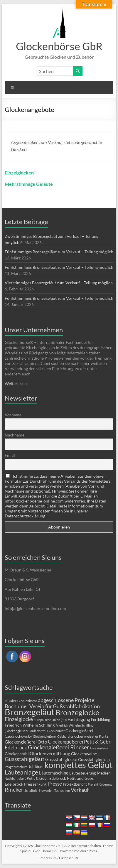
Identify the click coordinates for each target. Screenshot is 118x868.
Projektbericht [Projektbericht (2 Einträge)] (75, 784)
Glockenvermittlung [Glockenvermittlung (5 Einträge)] (50, 753)
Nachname (15, 435)
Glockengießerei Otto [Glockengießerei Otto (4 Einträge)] (26, 742)
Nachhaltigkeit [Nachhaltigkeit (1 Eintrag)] (15, 778)
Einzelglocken (19, 173)
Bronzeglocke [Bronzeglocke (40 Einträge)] (77, 712)
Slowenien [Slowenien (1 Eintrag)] (46, 790)
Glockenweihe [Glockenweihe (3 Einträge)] (84, 754)
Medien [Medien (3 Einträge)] (104, 773)
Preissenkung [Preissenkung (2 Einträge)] (35, 784)
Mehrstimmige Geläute (29, 184)
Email (10, 455)
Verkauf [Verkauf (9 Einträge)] (80, 790)
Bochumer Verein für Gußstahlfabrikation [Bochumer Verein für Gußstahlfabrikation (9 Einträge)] (52, 706)
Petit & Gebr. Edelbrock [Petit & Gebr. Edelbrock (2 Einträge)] (46, 778)
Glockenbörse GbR (59, 46)
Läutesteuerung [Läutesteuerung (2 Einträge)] (83, 773)
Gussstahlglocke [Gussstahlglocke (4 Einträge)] (61, 759)
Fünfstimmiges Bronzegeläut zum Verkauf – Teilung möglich (59, 252)
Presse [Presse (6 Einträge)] (55, 784)
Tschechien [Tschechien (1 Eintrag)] (62, 790)
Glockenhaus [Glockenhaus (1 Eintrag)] (99, 748)
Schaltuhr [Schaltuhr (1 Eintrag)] (31, 790)
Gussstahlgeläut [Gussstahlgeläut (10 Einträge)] (25, 759)
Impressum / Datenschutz (59, 858)
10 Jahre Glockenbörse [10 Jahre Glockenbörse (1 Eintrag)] (21, 701)
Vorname (13, 415)
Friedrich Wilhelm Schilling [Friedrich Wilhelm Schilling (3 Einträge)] (30, 725)
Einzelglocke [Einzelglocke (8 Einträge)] (19, 719)
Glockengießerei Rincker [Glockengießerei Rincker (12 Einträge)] (59, 747)
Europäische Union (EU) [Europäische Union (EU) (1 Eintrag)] (50, 720)
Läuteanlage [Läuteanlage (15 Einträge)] (21, 772)
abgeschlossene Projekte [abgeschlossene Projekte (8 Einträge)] (66, 700)
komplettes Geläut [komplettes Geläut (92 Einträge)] (79, 765)
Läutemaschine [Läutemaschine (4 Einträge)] (54, 773)
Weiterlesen (16, 383)
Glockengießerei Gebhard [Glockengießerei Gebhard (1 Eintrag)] (51, 736)
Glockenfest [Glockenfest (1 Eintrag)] (56, 731)
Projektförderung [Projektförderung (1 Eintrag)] (100, 784)
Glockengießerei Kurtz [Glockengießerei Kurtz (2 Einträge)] (89, 736)
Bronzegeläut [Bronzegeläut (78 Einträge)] (30, 712)
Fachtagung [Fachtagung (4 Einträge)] (79, 719)
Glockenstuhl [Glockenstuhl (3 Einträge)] (17, 754)
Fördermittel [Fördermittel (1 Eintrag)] (37, 731)
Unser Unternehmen (34, 330)
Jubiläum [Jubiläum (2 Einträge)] (36, 767)
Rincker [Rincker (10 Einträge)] (14, 790)
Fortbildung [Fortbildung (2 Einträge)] (101, 720)
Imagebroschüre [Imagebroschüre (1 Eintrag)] (16, 767)
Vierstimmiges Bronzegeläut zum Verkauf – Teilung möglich (59, 283)
